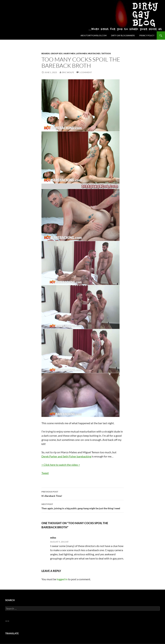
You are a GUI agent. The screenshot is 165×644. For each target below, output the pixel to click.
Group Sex (57, 53)
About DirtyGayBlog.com (94, 35)
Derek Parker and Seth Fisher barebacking (66, 456)
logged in (62, 579)
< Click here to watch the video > (61, 465)
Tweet (45, 473)
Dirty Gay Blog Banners (123, 35)
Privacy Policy (147, 35)
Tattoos (106, 53)
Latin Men (81, 53)
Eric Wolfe (68, 72)
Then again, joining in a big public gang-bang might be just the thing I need (83, 506)
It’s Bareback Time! (83, 493)
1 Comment (86, 72)
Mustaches (94, 53)
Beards (46, 53)
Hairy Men (69, 53)
